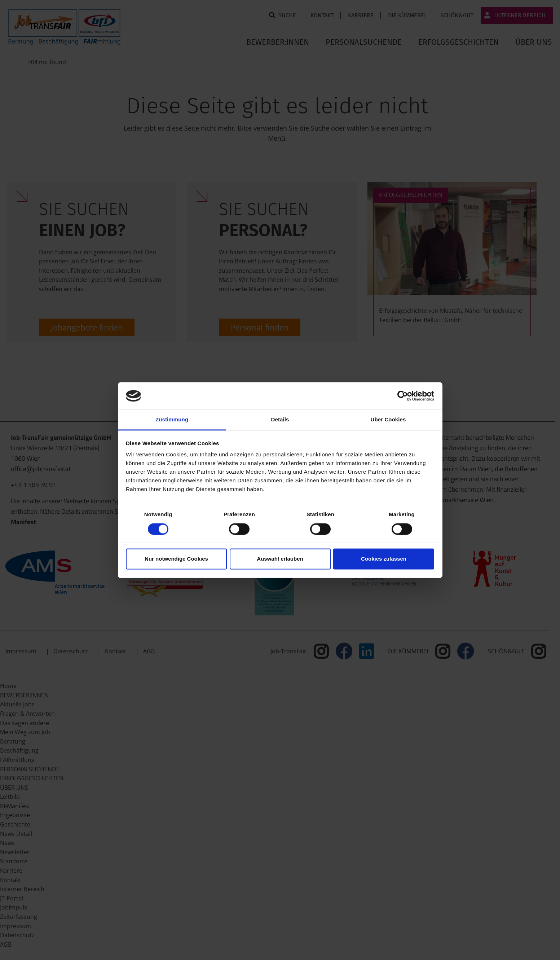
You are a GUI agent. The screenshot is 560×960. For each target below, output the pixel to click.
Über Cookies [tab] (388, 420)
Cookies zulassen (384, 559)
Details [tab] (280, 420)
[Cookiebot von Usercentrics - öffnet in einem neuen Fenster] (403, 396)
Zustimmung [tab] (172, 420)
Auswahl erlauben (280, 559)
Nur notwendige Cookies (176, 559)
